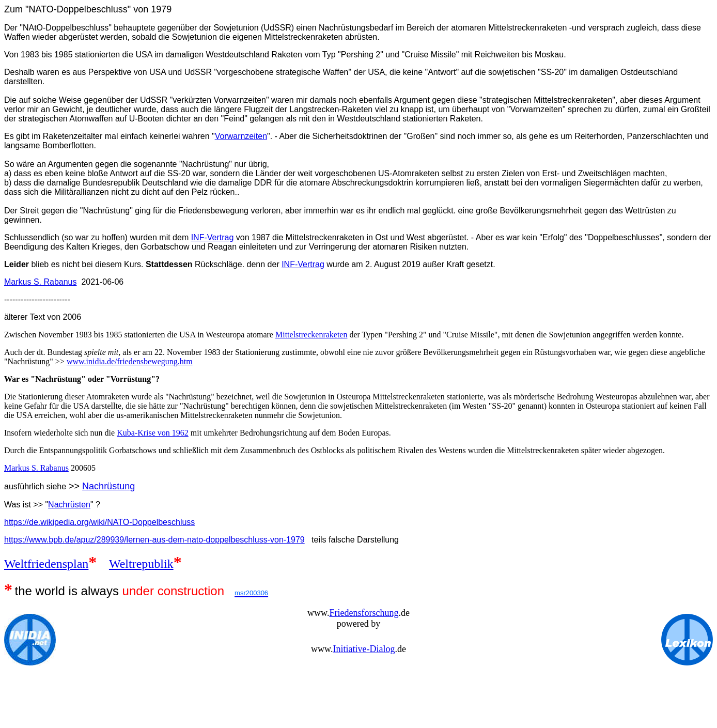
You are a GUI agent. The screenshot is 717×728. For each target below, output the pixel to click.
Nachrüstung (108, 486)
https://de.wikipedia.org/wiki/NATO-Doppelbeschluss (99, 522)
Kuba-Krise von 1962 (153, 433)
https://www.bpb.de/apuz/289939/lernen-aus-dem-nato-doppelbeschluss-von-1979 (154, 540)
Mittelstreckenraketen (311, 335)
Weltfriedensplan (46, 564)
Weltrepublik (141, 564)
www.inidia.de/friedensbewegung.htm (130, 361)
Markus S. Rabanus (41, 282)
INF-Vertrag (213, 237)
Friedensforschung (364, 613)
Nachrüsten (69, 505)
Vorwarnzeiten (241, 136)
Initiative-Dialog (364, 649)
